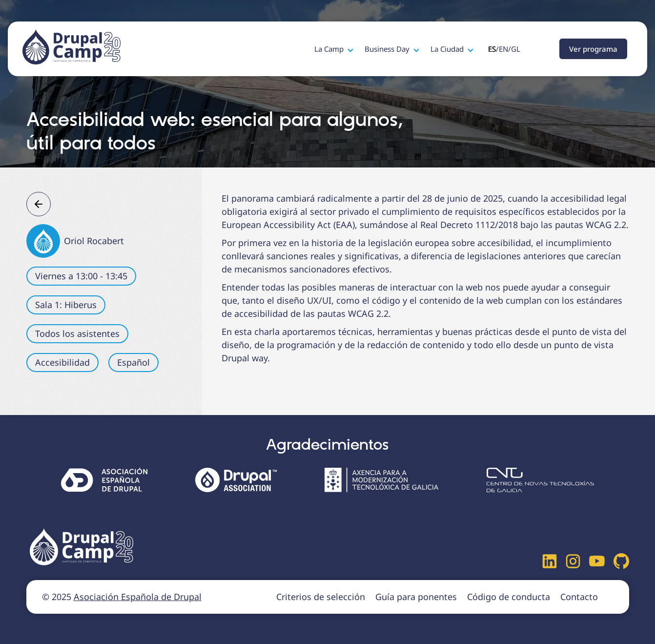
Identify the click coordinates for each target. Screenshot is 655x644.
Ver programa (593, 49)
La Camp (330, 49)
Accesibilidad (62, 362)
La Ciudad (448, 49)
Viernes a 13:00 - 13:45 (81, 276)
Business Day (388, 49)
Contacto (579, 597)
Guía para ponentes (416, 597)
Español (133, 362)
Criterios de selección (321, 597)
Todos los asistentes (77, 333)
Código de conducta (509, 597)
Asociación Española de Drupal (138, 597)
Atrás (39, 204)
